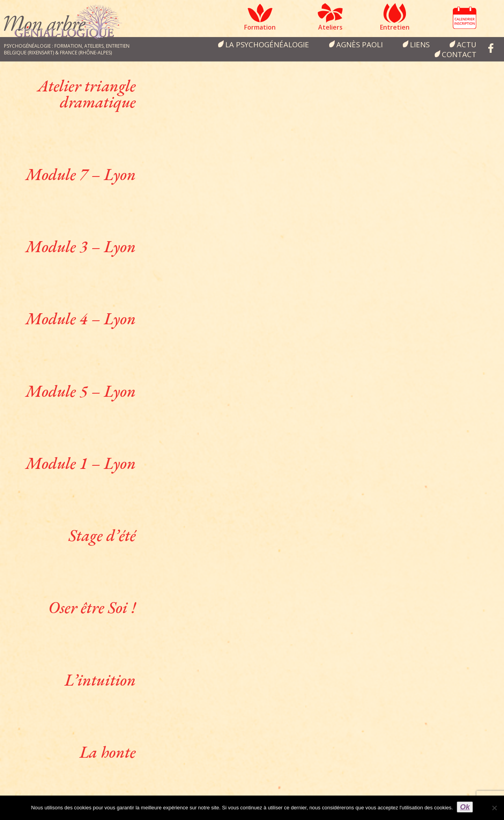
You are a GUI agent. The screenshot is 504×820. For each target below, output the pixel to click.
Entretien (395, 27)
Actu (467, 44)
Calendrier (465, 18)
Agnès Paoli (359, 44)
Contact (459, 54)
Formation (260, 27)
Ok (465, 807)
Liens (420, 44)
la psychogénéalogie (267, 44)
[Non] (494, 808)
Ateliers (330, 27)
